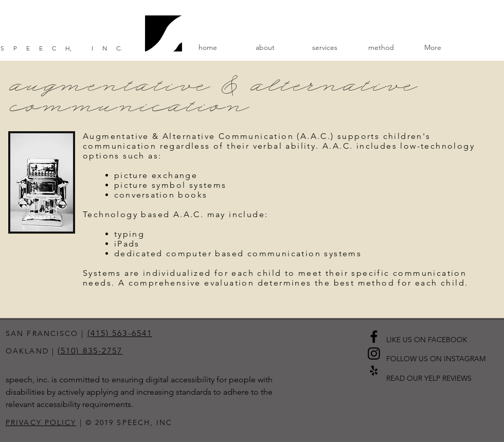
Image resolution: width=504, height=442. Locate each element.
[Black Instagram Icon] (374, 353)
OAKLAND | (32, 351)
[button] (276, 48)
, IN (93, 48)
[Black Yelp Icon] (374, 370)
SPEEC (33, 48)
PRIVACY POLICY (41, 422)
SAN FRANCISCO (42, 333)
